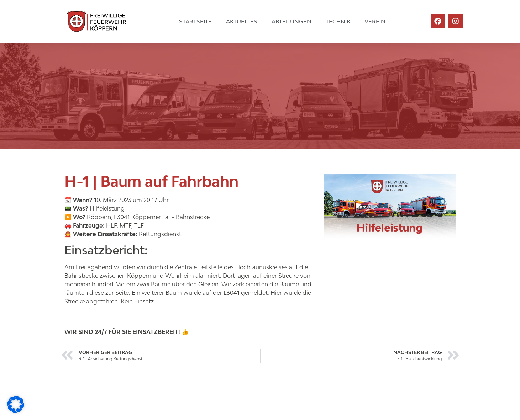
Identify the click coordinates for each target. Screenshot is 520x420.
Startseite (195, 21)
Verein (375, 21)
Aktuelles (242, 21)
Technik (338, 21)
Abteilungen (291, 21)
